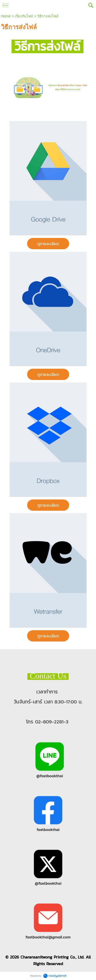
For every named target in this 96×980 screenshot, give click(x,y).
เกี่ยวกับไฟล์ (24, 16)
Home (6, 16)
